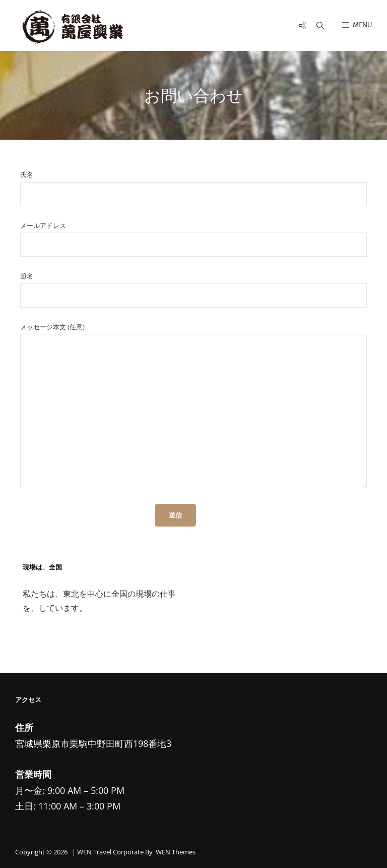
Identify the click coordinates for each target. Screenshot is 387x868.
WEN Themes (176, 852)
